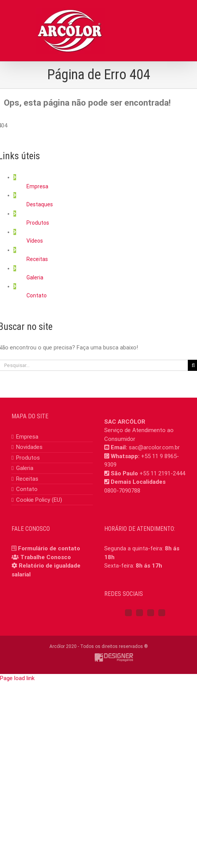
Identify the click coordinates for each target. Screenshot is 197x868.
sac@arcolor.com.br (154, 447)
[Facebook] (128, 613)
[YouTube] (151, 613)
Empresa (37, 186)
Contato (37, 295)
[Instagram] (140, 613)
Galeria (35, 277)
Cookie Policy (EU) (39, 500)
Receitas (37, 259)
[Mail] (162, 613)
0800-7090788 (122, 491)
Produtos (38, 223)
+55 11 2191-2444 (162, 473)
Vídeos (35, 241)
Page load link (17, 678)
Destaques (40, 204)
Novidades (29, 447)
